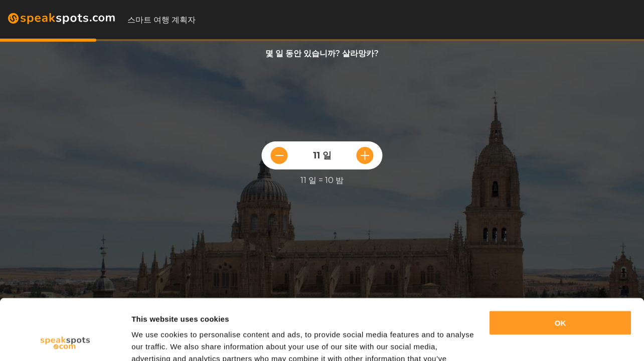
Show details (155, 341)
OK (560, 266)
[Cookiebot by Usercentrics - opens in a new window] (65, 341)
